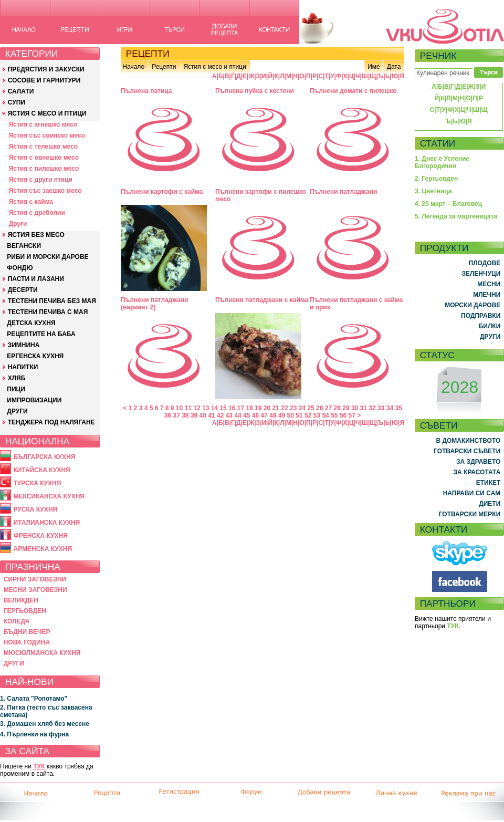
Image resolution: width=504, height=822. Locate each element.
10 (179, 408)
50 (291, 415)
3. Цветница (433, 191)
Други (18, 224)
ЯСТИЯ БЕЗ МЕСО (36, 235)
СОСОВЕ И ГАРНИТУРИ (44, 80)
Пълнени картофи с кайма (162, 192)
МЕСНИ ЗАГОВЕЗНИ (35, 590)
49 (282, 415)
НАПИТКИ (23, 367)
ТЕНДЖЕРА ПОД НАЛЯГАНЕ (51, 422)
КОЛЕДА (17, 621)
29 (346, 408)
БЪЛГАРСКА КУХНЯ (44, 457)
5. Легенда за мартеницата (456, 216)
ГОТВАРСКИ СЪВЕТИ (467, 451)
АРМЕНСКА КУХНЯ (43, 549)
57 (352, 415)
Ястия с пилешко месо (44, 169)
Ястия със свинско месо (47, 136)
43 (229, 415)
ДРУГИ (17, 411)
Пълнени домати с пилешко (353, 91)
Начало (133, 67)
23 (293, 408)
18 (249, 408)
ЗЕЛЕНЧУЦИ (481, 274)
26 (319, 408)
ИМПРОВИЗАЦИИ (34, 400)
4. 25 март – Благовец (448, 204)
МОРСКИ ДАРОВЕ (472, 305)
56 (343, 415)
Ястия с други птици (41, 180)
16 (232, 408)
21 (276, 408)
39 (194, 415)
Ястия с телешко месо (44, 147)
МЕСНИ (489, 284)
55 (334, 415)
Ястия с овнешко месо (44, 158)
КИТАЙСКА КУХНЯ (41, 470)
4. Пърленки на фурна (34, 734)
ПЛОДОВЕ (485, 263)
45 (246, 415)
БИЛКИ (490, 326)
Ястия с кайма (31, 202)
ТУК (39, 766)
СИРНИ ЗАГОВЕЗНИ (35, 579)
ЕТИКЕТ (489, 483)
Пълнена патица (146, 91)
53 (317, 415)
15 (223, 408)
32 (372, 408)
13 (206, 408)
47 (264, 415)
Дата (394, 67)
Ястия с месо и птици (214, 67)
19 (258, 408)
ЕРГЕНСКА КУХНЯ (35, 356)
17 (241, 408)
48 (273, 415)
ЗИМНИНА (24, 345)
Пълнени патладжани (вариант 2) (154, 304)
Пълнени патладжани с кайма (262, 300)
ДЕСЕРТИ (23, 290)
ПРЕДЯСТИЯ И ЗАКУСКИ (46, 69)
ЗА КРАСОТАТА (477, 472)
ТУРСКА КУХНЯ (37, 483)
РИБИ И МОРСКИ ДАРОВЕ (48, 257)
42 (220, 415)
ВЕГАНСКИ (24, 246)
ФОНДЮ (20, 268)
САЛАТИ (21, 91)
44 (238, 415)
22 (284, 408)
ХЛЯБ (17, 378)
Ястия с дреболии (37, 213)
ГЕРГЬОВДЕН (25, 611)
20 (267, 408)
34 (390, 408)
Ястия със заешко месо (45, 191)
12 (197, 408)
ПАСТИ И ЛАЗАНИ (36, 279)
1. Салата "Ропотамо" (34, 699)
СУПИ (17, 102)
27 (328, 408)
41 (211, 415)
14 (214, 408)
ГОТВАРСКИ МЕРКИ (470, 514)
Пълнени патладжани (343, 192)
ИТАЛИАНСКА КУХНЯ (46, 523)
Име (374, 67)
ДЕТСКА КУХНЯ (31, 323)
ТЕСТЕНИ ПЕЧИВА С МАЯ (48, 312)
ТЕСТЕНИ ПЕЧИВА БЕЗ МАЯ (52, 301)
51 (299, 415)
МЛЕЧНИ (487, 295)
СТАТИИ (438, 143)
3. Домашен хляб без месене (45, 724)
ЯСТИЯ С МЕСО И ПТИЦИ (47, 113)
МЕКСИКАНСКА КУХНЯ (49, 496)
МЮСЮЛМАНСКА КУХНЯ (42, 653)
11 (188, 408)
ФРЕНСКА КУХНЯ (40, 536)
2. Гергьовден (436, 179)
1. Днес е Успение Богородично (442, 162)
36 (168, 415)
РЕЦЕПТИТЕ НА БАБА (41, 334)
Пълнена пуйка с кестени (255, 91)
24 (302, 408)
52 (308, 415)
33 (381, 408)
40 (203, 415)
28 (337, 408)
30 (355, 408)
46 (255, 415)
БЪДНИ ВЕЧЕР (27, 632)
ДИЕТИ (490, 504)
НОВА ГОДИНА (27, 642)
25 (311, 408)
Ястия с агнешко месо (43, 124)
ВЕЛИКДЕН (21, 600)
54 (325, 415)
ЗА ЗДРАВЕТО (478, 462)
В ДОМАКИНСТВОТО (468, 441)
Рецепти (164, 67)
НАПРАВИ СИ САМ (472, 493)
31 (364, 408)
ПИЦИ (16, 389)
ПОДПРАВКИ (481, 316)
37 (176, 415)
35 (398, 408)
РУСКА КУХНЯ (35, 509)
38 (185, 415)
